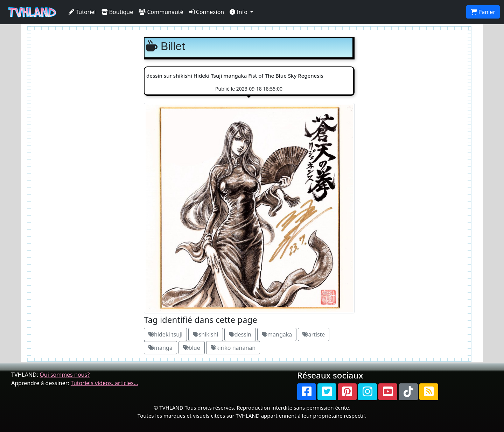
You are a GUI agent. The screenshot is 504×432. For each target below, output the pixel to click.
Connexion (207, 12)
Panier (483, 12)
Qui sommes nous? (65, 375)
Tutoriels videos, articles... (104, 383)
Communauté (161, 12)
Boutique (117, 12)
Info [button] (239, 12)
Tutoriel (82, 12)
